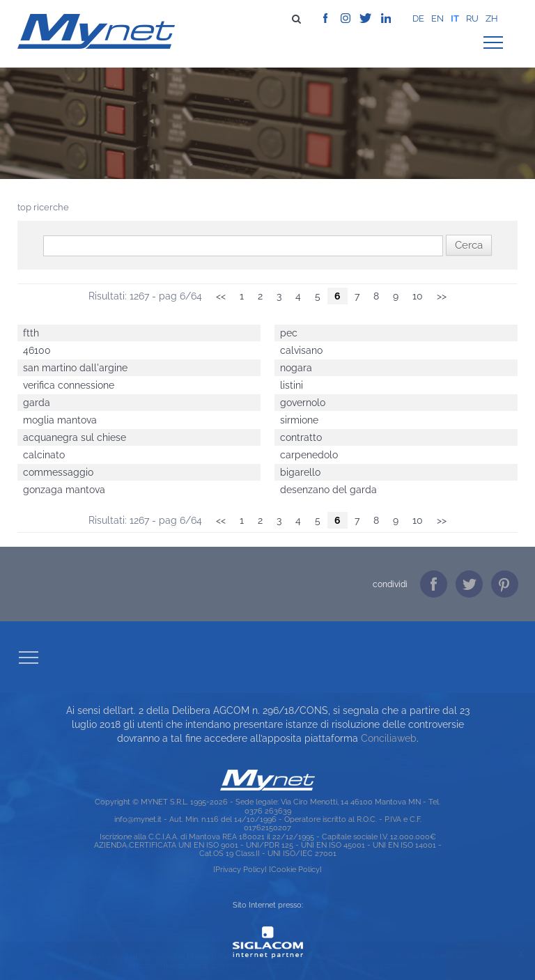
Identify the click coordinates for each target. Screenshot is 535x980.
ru (472, 18)
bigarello (300, 472)
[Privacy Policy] (240, 869)
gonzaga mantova (64, 490)
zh (492, 18)
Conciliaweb (389, 738)
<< (221, 296)
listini (292, 385)
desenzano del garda (328, 490)
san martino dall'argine (75, 368)
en (437, 18)
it (455, 18)
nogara (296, 368)
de (418, 18)
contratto (301, 437)
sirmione (299, 420)
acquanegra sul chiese (75, 437)
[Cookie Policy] (295, 869)
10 (418, 296)
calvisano (301, 350)
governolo (303, 403)
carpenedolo (309, 455)
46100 (37, 350)
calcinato (44, 455)
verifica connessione (69, 385)
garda (37, 403)
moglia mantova (60, 420)
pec (289, 333)
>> (442, 296)
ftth (31, 333)
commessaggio (58, 472)
